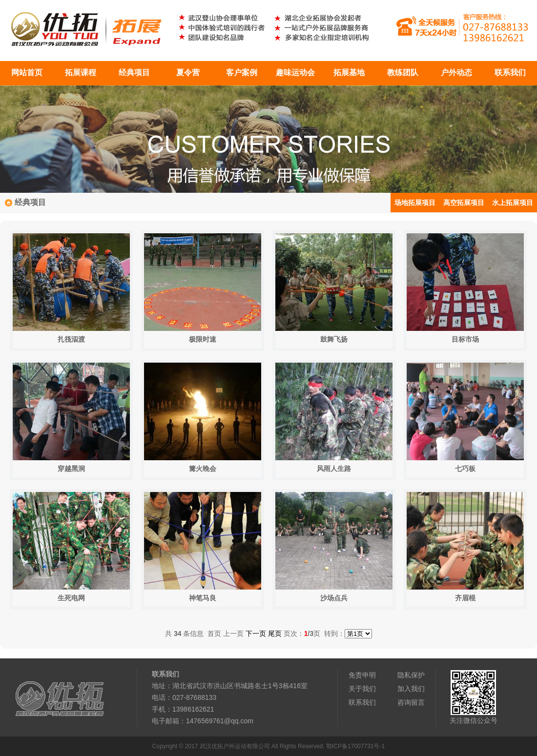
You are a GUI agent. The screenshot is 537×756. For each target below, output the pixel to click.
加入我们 (411, 689)
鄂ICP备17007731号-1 (355, 746)
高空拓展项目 (464, 203)
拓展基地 (349, 72)
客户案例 (242, 72)
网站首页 (27, 72)
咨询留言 (411, 702)
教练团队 (403, 72)
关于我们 (362, 689)
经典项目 (134, 72)
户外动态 (456, 72)
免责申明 (362, 675)
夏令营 (188, 72)
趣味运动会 (295, 72)
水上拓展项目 (513, 203)
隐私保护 (411, 675)
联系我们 (510, 72)
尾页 (275, 633)
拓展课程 (81, 72)
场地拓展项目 (415, 203)
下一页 (256, 633)
